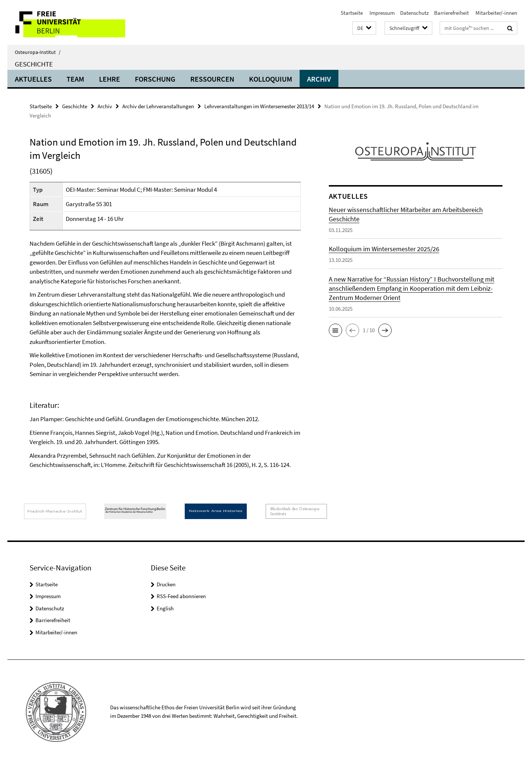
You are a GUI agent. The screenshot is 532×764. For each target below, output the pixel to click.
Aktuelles (33, 79)
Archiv (319, 79)
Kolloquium (271, 79)
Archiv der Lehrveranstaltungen (158, 106)
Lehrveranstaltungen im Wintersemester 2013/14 (259, 106)
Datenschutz (414, 13)
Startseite (352, 13)
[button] (364, 28)
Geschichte (34, 64)
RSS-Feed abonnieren (181, 596)
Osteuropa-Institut (38, 52)
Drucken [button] (166, 584)
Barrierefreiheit (451, 13)
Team (75, 79)
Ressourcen (212, 79)
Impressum (381, 13)
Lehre (110, 79)
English (165, 608)
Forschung (155, 79)
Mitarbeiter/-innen (496, 13)
